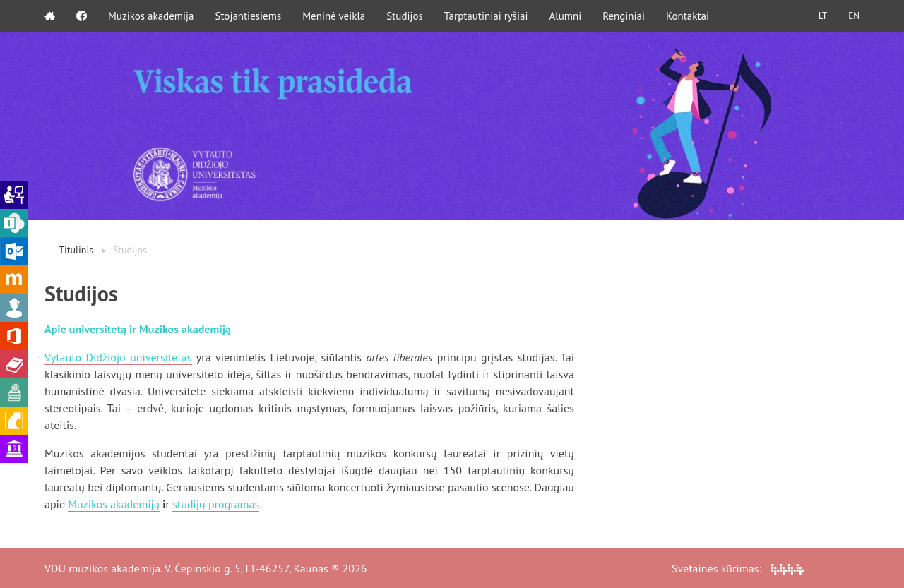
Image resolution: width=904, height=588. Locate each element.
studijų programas (216, 504)
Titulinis (76, 250)
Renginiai (624, 16)
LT (823, 16)
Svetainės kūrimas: (738, 568)
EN (854, 16)
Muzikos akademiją (114, 504)
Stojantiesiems (248, 16)
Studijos (405, 16)
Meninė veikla (334, 16)
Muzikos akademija (151, 16)
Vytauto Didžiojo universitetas (118, 357)
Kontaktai (688, 16)
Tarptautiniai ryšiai (486, 16)
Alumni (566, 16)
